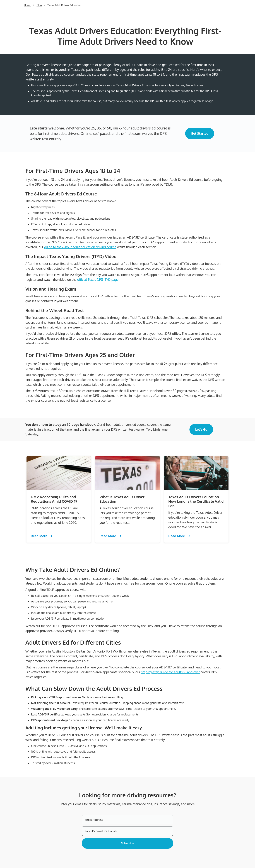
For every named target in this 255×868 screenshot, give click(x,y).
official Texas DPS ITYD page (98, 279)
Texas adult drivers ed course (53, 74)
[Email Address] (127, 820)
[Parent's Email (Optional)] (127, 831)
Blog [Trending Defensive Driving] (39, 5)
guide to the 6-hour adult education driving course (80, 247)
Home (27, 5)
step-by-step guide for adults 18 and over (170, 672)
